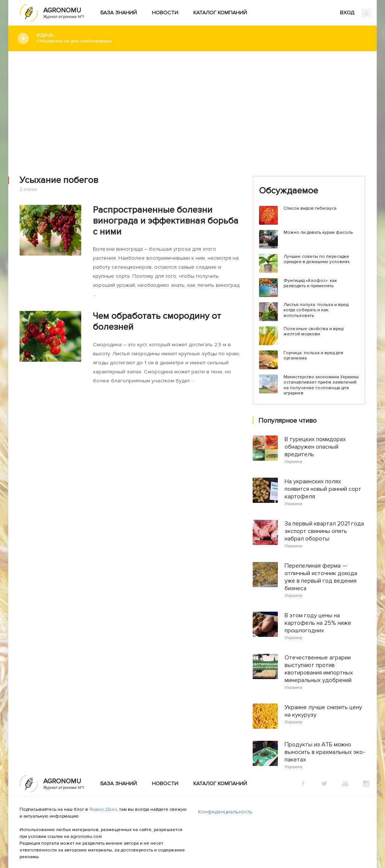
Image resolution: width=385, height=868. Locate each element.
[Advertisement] (192, 108)
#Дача (201, 38)
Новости (165, 13)
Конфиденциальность (225, 812)
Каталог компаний (220, 13)
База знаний (119, 13)
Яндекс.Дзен (103, 809)
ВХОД (355, 13)
